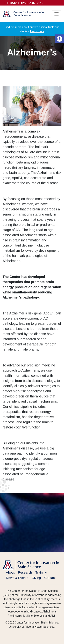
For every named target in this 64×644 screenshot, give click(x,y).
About (10, 572)
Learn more (37, 31)
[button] (60, 39)
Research (25, 572)
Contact (50, 578)
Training (41, 572)
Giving (36, 578)
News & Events (17, 578)
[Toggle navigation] (56, 14)
